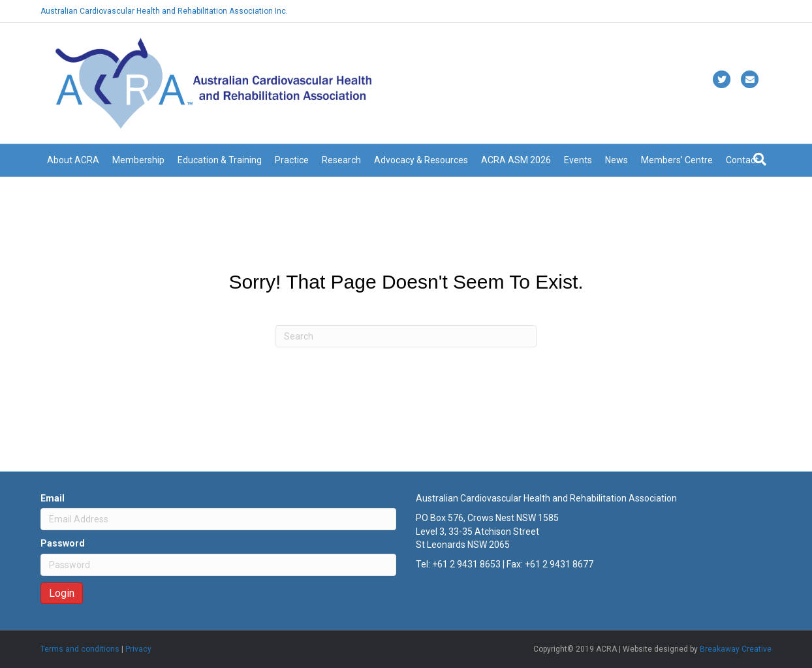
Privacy (138, 649)
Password (63, 543)
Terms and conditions (80, 649)
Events (578, 160)
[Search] (760, 159)
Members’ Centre (677, 160)
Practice (292, 160)
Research (341, 160)
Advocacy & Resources (421, 160)
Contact (742, 160)
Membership (138, 160)
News (617, 160)
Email (53, 498)
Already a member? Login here (717, 11)
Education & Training (220, 160)
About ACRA (73, 160)
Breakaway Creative (736, 649)
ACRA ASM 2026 (516, 160)
